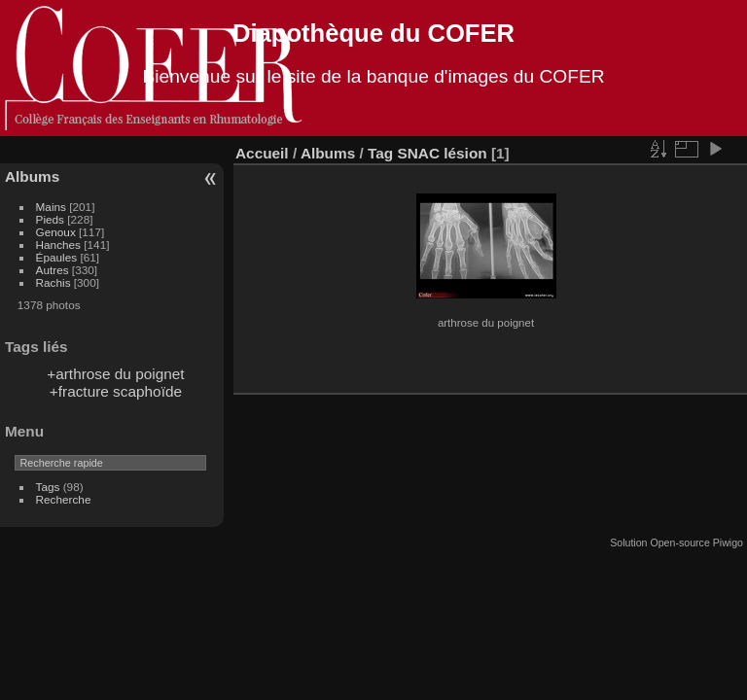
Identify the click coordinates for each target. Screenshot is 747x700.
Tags (48, 487)
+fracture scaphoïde (116, 391)
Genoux (56, 232)
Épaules (57, 257)
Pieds (50, 219)
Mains (51, 207)
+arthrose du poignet (115, 374)
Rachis (53, 282)
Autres (53, 270)
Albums (32, 176)
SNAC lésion (442, 153)
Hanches (58, 245)
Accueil (262, 153)
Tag (380, 153)
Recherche (64, 499)
